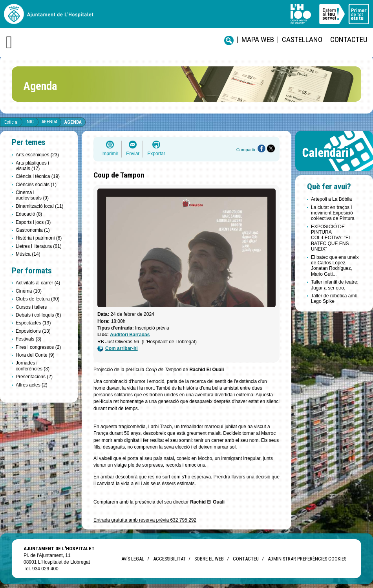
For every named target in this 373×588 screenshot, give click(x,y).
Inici (30, 122)
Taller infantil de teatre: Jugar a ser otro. (335, 285)
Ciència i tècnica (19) (38, 176)
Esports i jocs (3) (33, 222)
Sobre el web (209, 559)
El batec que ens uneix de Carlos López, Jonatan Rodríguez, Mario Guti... (335, 266)
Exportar (156, 154)
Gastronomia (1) (33, 230)
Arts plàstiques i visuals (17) (32, 166)
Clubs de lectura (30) (37, 299)
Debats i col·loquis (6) (38, 315)
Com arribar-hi (118, 349)
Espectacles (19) (33, 323)
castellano (302, 39)
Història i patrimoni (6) (39, 238)
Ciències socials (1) (36, 185)
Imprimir (110, 154)
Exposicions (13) (33, 331)
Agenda (49, 122)
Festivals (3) (28, 339)
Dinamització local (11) (39, 206)
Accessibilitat (169, 559)
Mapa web (258, 39)
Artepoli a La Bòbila (331, 199)
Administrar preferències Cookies (307, 559)
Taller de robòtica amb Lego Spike (334, 299)
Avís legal (133, 559)
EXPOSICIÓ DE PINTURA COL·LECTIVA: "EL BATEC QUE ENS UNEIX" (331, 238)
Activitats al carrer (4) (38, 283)
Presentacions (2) (34, 377)
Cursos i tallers (31, 307)
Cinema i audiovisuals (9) (32, 195)
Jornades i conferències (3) (33, 366)
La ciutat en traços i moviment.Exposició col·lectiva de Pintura (333, 213)
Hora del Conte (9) (35, 355)
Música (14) (28, 254)
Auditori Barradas (130, 335)
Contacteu (349, 39)
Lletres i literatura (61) (39, 246)
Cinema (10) (29, 291)
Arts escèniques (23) (37, 155)
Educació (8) (29, 214)
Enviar (133, 154)
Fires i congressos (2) (38, 347)
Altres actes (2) (32, 385)
